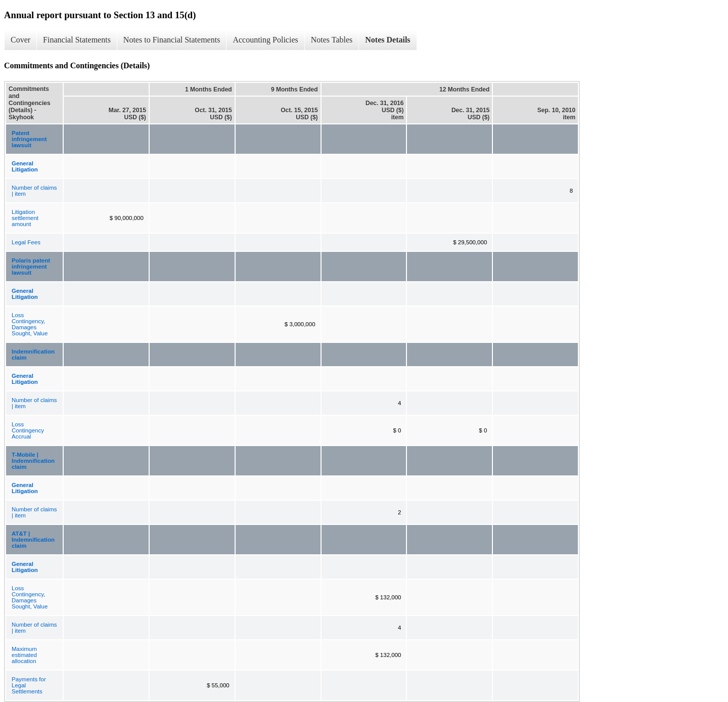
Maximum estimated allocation (24, 655)
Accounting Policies (265, 40)
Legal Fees (26, 242)
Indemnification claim (33, 355)
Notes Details (388, 40)
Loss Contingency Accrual (28, 430)
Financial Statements (77, 40)
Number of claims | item (34, 191)
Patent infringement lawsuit (29, 139)
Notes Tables (332, 40)
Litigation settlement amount (25, 218)
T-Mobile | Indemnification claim (33, 461)
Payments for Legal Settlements (29, 685)
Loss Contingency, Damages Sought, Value (30, 324)
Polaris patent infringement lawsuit (31, 267)
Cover (20, 40)
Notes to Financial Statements (172, 40)
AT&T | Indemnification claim (33, 540)
